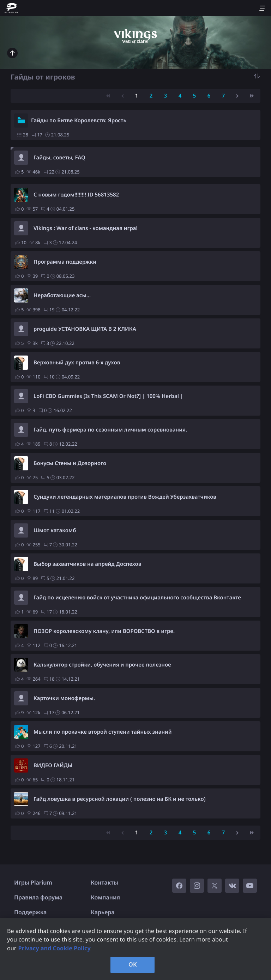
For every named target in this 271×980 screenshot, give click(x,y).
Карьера (103, 912)
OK (133, 964)
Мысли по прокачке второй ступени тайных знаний (103, 732)
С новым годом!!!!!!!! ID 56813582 (76, 195)
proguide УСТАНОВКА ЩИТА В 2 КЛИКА (85, 329)
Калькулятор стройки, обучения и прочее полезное (102, 665)
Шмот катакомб (55, 530)
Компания (105, 897)
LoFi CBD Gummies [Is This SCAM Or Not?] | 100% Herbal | (108, 396)
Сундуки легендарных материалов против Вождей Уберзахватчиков (125, 497)
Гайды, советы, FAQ (59, 158)
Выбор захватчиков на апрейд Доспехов (88, 564)
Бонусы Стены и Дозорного (70, 463)
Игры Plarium (33, 882)
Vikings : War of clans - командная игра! (86, 228)
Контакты (104, 882)
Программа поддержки (65, 262)
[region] (135, 949)
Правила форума (38, 897)
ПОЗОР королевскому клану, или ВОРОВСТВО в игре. (104, 631)
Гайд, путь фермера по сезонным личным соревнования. (110, 430)
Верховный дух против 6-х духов (77, 363)
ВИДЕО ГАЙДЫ (53, 765)
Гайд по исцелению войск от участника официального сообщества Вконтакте (137, 598)
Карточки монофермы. (64, 698)
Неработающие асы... (62, 295)
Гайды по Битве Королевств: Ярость (79, 121)
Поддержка (30, 912)
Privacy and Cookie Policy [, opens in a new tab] (55, 948)
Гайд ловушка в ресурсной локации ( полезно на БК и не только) (120, 799)
